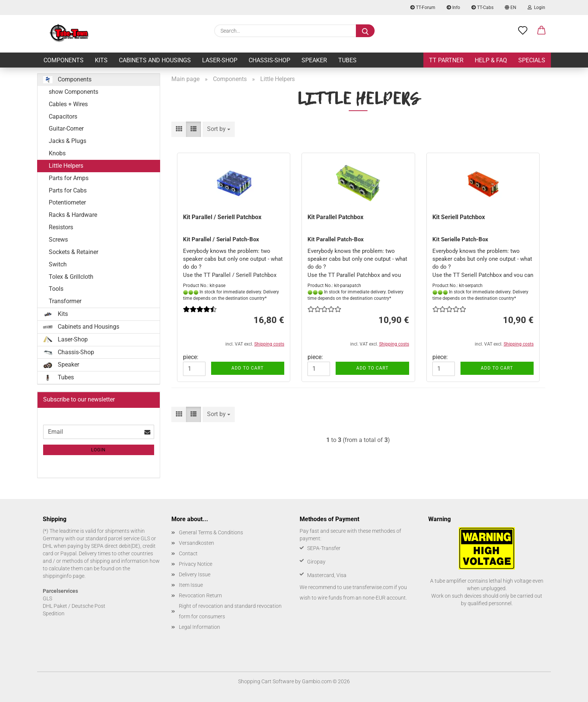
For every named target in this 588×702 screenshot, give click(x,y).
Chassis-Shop (269, 60)
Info (453, 8)
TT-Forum (423, 8)
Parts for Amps (69, 178)
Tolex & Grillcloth (71, 277)
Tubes (347, 60)
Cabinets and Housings (155, 60)
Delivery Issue (195, 574)
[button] (541, 31)
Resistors (61, 227)
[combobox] (219, 129)
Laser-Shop (220, 60)
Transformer (65, 301)
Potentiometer (67, 202)
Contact (188, 553)
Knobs (57, 153)
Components (64, 60)
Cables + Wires (68, 104)
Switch (58, 264)
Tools (56, 289)
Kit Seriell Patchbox (459, 217)
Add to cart (247, 368)
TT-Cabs (482, 8)
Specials (532, 60)
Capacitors (63, 116)
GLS (47, 598)
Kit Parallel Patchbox (335, 217)
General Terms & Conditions (211, 532)
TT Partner (446, 60)
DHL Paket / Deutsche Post (74, 606)
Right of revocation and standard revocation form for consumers (230, 611)
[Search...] (365, 31)
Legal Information (199, 627)
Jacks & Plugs (67, 141)
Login (536, 8)
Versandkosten (196, 543)
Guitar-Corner (66, 129)
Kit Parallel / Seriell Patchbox (222, 217)
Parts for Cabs (68, 190)
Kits (101, 60)
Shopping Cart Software (266, 681)
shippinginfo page (64, 576)
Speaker (314, 60)
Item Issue (191, 585)
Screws (58, 240)
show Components (73, 92)
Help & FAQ (491, 60)
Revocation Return (200, 595)
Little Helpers (66, 166)
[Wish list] (523, 31)
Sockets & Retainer (73, 252)
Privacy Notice (196, 564)
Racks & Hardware (73, 215)
